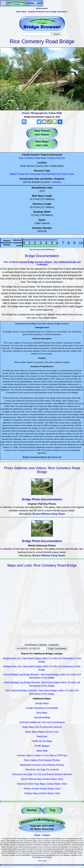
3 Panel (20, 174)
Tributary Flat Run (56, 158)
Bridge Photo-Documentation (42, 499)
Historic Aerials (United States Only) (42, 789)
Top (52, 810)
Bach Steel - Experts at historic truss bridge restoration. (42, 12)
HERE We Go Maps (42, 741)
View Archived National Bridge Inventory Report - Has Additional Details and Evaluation (42, 263)
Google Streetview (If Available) (42, 708)
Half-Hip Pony (53, 174)
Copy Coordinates (57, 649)
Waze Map (42, 751)
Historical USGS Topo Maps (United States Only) (42, 784)
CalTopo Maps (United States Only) (42, 793)
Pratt (43, 174)
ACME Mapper (42, 746)
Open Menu (3, 3)
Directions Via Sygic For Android (42, 770)
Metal (13, 174)
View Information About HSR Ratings (42, 250)
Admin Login (42, 861)
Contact (46, 835)
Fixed (71, 174)
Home (32, 810)
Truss (64, 174)
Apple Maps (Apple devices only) (42, 732)
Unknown (57, 182)
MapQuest (42, 736)
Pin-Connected (33, 174)
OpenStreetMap (42, 717)
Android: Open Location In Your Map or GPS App (42, 755)
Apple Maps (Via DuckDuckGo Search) (42, 727)
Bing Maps (42, 713)
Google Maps (42, 703)
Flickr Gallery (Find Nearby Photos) (42, 760)
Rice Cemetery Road (30, 158)
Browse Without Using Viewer (49, 514)
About (37, 835)
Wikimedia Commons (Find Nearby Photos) (42, 765)
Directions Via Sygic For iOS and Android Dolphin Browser (42, 774)
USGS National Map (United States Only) (42, 779)
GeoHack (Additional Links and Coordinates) (42, 722)
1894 (25, 182)
